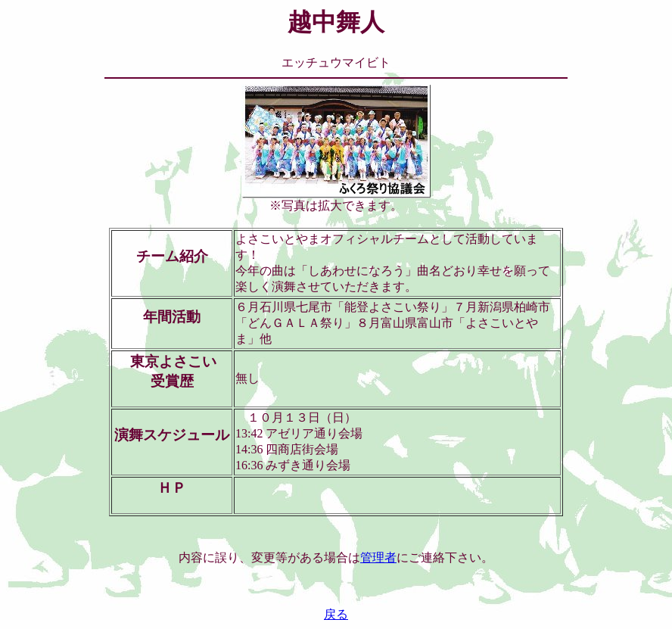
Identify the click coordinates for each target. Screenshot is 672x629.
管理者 (378, 557)
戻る (336, 614)
